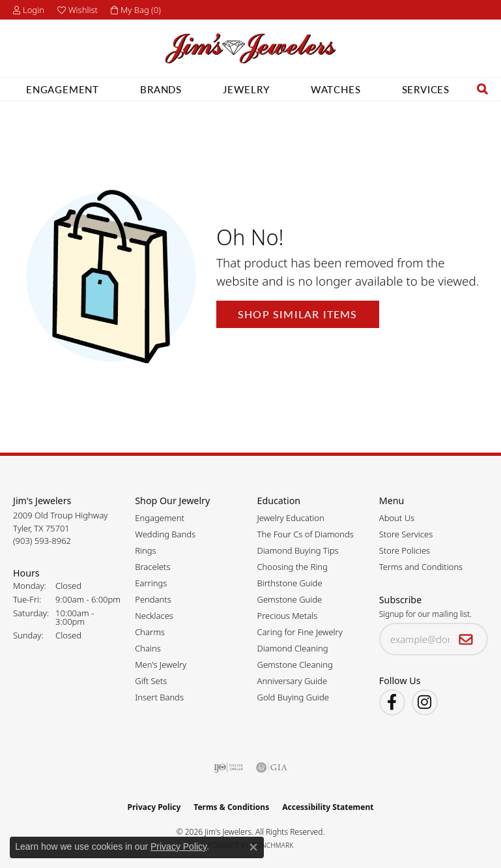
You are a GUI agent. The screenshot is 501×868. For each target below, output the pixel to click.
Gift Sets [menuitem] (151, 681)
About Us (397, 518)
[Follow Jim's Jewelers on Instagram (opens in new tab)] (425, 702)
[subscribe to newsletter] (466, 639)
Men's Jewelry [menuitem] (161, 665)
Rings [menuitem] (145, 550)
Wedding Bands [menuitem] (165, 534)
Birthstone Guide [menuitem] (290, 583)
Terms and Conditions (421, 567)
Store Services (406, 534)
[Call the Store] (42, 541)
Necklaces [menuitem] (154, 616)
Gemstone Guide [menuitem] (290, 599)
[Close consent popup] (253, 847)
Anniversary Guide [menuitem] (293, 681)
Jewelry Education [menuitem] (291, 518)
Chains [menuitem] (148, 648)
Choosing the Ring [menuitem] (293, 567)
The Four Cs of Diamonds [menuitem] (306, 534)
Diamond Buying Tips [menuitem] (298, 550)
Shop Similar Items (298, 314)
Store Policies (405, 550)
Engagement (50, 89)
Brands (148, 89)
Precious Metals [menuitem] (288, 616)
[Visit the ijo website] (228, 768)
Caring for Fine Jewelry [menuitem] (300, 632)
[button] (29, 10)
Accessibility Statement (328, 807)
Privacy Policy (154, 807)
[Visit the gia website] (272, 768)
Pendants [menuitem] (153, 599)
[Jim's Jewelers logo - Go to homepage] (250, 49)
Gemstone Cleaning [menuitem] (295, 665)
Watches (323, 89)
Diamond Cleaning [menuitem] (293, 648)
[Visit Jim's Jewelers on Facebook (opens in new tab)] (392, 702)
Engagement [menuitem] (160, 518)
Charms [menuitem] (150, 632)
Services (413, 89)
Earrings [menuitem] (151, 583)
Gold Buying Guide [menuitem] (293, 697)
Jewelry (233, 89)
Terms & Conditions (231, 807)
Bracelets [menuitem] (152, 567)
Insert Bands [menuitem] (159, 697)
